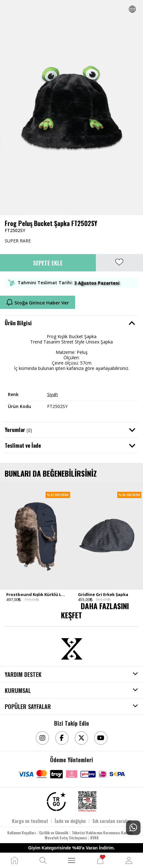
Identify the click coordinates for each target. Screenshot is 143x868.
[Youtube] (101, 738)
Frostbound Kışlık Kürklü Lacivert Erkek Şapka (36, 594)
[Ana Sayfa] (14, 860)
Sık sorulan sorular (112, 821)
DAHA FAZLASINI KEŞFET (95, 610)
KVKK (94, 838)
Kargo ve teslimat (30, 821)
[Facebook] (62, 738)
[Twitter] (81, 738)
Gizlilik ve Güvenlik (54, 833)
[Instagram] (42, 738)
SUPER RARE (18, 241)
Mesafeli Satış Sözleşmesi (66, 838)
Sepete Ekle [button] (48, 263)
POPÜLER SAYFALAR (28, 707)
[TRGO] (56, 802)
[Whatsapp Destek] (133, 828)
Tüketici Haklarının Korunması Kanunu (102, 833)
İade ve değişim (70, 821)
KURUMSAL (18, 691)
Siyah (52, 394)
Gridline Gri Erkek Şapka (103, 594)
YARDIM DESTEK (23, 675)
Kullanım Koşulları (21, 833)
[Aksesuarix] (72, 649)
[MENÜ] (72, 860)
